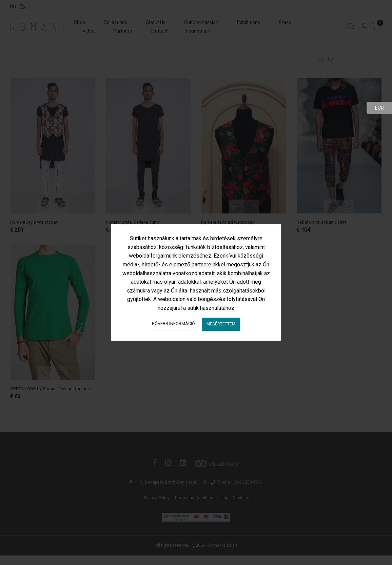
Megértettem (221, 324)
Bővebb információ (173, 324)
